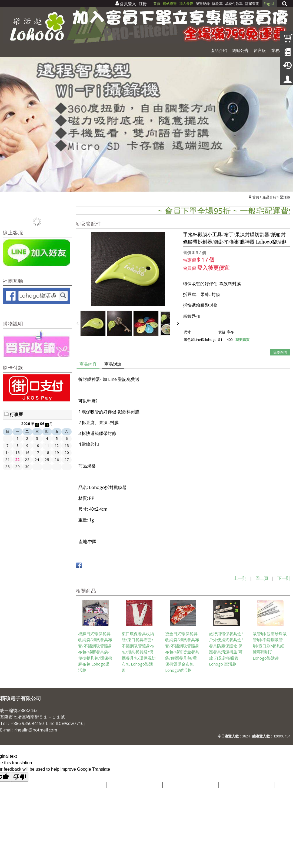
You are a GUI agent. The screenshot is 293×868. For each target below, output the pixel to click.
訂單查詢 (252, 4)
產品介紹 (269, 197)
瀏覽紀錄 (203, 4)
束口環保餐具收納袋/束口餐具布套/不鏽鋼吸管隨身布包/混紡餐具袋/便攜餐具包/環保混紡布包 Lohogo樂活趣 (139, 652)
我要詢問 (280, 352)
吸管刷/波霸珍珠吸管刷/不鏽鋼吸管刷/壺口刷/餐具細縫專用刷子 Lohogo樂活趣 (270, 646)
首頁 (256, 197)
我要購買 (242, 340)
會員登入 (128, 4)
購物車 (217, 4)
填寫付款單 (234, 4)
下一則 (284, 578)
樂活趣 (285, 197)
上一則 (240, 578)
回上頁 (262, 578)
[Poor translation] (20, 777)
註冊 (143, 4)
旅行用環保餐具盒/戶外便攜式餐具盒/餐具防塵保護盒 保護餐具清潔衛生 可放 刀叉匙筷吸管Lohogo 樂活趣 (226, 649)
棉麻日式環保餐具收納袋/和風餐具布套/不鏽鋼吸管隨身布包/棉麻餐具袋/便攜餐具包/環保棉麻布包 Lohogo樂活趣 (95, 652)
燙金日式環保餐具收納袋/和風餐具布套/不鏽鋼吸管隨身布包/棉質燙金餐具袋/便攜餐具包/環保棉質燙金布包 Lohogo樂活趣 (182, 652)
